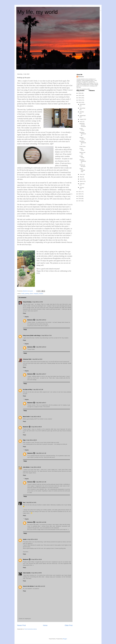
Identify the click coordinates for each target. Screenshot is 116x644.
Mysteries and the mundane (83, 125)
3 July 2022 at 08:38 (35, 467)
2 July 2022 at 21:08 (38, 390)
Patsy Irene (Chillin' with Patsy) (32, 335)
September (83, 116)
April (81, 179)
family (23, 294)
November (83, 108)
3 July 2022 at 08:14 (41, 347)
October (82, 112)
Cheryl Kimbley (27, 302)
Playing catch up (82, 138)
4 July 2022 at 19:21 (32, 539)
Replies (27, 317)
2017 (80, 201)
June (81, 174)
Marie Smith (26, 417)
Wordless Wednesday (83, 134)
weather (41, 294)
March (82, 181)
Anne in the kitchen (28, 586)
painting (27, 294)
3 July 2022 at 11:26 (41, 453)
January (82, 187)
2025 (80, 95)
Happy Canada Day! (82, 170)
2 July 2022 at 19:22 (37, 359)
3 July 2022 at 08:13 (35, 417)
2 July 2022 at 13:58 (37, 302)
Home (45, 625)
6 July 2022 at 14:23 (40, 586)
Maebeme (30, 320)
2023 (80, 100)
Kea (24, 502)
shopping (36, 294)
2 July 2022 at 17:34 (46, 335)
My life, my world (37, 12)
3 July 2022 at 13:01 (31, 502)
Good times (82, 146)
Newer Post (21, 625)
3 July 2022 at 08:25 (31, 440)
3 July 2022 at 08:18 (36, 427)
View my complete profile (83, 89)
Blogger (65, 639)
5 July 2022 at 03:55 (36, 573)
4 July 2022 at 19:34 (36, 559)
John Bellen (26, 467)
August (82, 119)
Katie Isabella (27, 573)
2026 (80, 93)
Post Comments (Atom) (31, 629)
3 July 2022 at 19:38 (41, 522)
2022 (80, 102)
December (83, 104)
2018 (80, 199)
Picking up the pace (82, 166)
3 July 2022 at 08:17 (41, 374)
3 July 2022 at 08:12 (41, 320)
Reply (24, 313)
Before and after (82, 153)
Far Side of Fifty (27, 390)
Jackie (25, 539)
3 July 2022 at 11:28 (41, 482)
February (82, 184)
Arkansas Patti (27, 359)
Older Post (69, 625)
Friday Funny (82, 129)
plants (31, 294)
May (81, 177)
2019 (80, 196)
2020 (80, 194)
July (81, 122)
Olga (24, 440)
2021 (80, 192)
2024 (80, 98)
